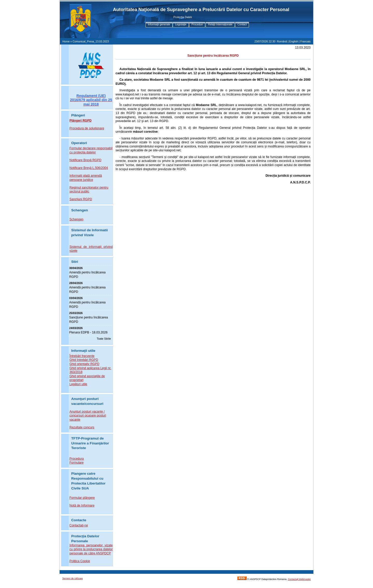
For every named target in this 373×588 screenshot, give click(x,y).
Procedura (77, 459)
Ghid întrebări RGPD (84, 360)
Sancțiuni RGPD (81, 199)
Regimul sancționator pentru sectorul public (89, 190)
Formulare (77, 463)
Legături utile (78, 384)
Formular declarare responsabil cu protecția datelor (91, 150)
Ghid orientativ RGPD (84, 364)
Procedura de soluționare (87, 128)
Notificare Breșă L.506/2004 (89, 168)
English (294, 42)
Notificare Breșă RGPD (85, 160)
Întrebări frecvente (82, 356)
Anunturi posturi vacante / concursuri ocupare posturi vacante (88, 416)
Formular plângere (82, 498)
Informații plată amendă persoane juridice (86, 178)
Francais (305, 42)
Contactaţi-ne (79, 525)
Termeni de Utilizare (73, 578)
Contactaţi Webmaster (299, 579)
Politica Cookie (80, 561)
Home (66, 42)
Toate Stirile (104, 339)
